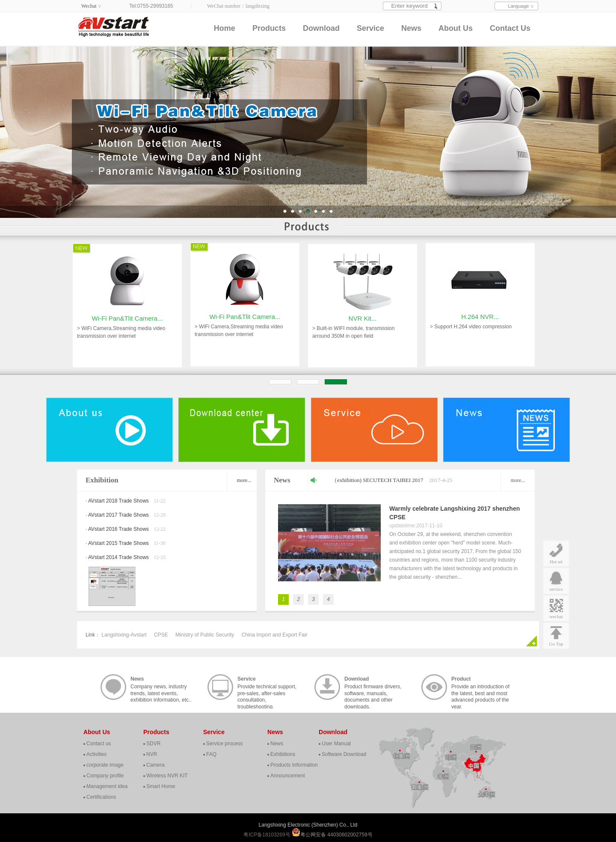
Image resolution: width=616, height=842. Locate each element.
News (411, 28)
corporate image (105, 765)
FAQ (211, 754)
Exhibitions (283, 754)
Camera (155, 765)
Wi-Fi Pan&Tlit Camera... (127, 347)
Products (269, 28)
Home (225, 28)
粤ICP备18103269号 (268, 835)
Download (321, 28)
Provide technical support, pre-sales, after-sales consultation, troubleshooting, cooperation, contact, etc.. (267, 688)
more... (244, 480)
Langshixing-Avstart (124, 635)
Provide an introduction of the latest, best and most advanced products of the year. (480, 688)
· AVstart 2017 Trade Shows (117, 515)
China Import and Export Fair (275, 635)
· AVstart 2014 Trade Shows (117, 557)
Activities (96, 754)
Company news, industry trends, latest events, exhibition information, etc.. (161, 688)
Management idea (107, 786)
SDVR (153, 744)
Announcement (288, 776)
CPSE (161, 635)
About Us (456, 28)
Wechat (89, 6)
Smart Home (161, 786)
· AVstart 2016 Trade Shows (117, 529)
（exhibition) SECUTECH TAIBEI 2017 (377, 480)
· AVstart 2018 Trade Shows (117, 501)
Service (370, 28)
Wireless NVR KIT (167, 776)
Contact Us (510, 28)
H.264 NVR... (480, 288)
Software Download (344, 754)
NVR (152, 754)
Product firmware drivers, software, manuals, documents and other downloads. (373, 688)
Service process (224, 744)
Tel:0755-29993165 (151, 6)
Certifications (101, 797)
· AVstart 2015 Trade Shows (117, 543)
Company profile (105, 776)
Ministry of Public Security (205, 635)
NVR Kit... (363, 347)
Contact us (99, 744)
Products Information (294, 765)
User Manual (336, 744)
